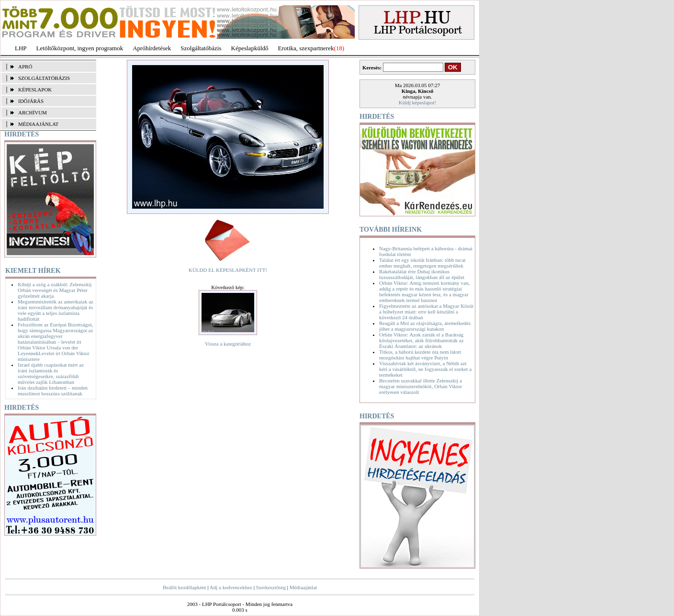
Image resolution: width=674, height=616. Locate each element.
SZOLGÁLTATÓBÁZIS (44, 78)
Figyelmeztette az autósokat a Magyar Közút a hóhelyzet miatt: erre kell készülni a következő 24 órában (426, 312)
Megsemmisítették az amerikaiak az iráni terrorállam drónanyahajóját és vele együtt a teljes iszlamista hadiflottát (56, 310)
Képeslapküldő (250, 48)
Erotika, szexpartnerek (306, 48)
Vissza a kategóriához (228, 344)
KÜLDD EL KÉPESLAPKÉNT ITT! (228, 270)
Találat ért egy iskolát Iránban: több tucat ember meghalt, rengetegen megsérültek (422, 263)
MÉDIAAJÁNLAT (38, 124)
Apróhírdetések (152, 48)
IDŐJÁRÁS (31, 101)
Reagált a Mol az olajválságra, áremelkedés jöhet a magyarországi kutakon (425, 326)
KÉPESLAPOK (35, 90)
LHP (21, 48)
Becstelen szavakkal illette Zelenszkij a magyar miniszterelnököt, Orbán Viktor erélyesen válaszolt (421, 386)
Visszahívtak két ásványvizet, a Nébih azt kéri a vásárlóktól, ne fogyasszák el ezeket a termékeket (425, 369)
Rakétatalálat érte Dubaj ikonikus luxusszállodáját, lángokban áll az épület (422, 274)
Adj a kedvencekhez (231, 587)
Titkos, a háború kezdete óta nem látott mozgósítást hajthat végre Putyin (420, 355)
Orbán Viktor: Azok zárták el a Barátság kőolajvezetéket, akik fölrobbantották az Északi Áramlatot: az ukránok (421, 340)
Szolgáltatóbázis (201, 48)
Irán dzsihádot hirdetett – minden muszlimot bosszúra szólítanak (53, 391)
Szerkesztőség (271, 587)
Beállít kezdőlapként (185, 587)
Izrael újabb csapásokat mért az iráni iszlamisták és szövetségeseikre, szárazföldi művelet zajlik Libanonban (51, 373)
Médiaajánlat (303, 587)
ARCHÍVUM (33, 112)
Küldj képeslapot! (418, 102)
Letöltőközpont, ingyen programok (80, 48)
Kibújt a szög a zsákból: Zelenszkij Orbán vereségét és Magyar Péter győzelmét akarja (55, 290)
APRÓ (25, 67)
